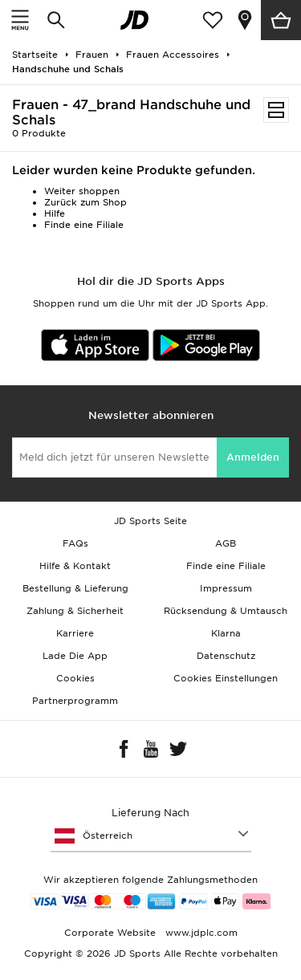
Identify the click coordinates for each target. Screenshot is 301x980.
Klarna (226, 633)
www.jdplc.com (200, 933)
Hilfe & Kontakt (75, 566)
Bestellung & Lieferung (75, 588)
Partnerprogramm (75, 701)
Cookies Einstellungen (226, 678)
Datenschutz (226, 656)
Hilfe (55, 213)
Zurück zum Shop (85, 202)
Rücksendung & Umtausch (226, 611)
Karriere (75, 633)
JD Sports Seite (150, 521)
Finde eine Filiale (84, 225)
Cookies (75, 678)
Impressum (226, 588)
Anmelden (253, 457)
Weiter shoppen (82, 191)
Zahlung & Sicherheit (75, 611)
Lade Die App (75, 656)
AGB (226, 543)
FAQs (75, 543)
